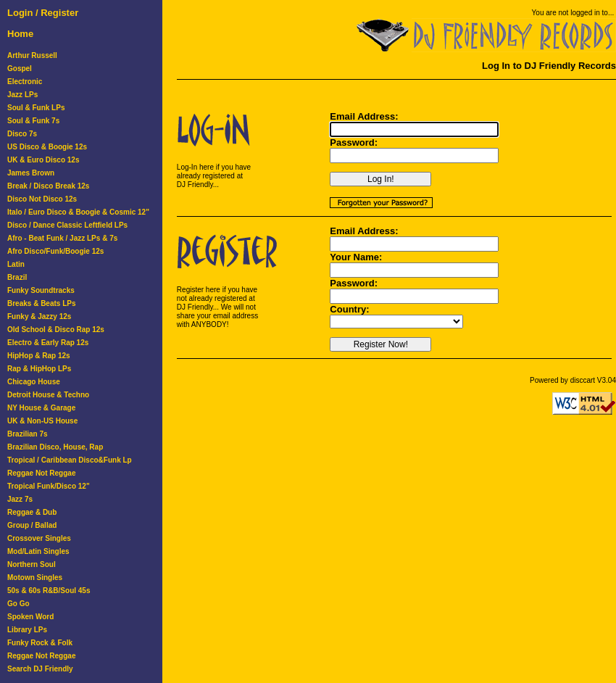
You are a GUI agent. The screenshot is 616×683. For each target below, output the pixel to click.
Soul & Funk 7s (33, 121)
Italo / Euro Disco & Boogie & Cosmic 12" (78, 212)
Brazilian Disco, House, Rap (55, 447)
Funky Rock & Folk (40, 643)
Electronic (25, 82)
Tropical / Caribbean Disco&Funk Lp (70, 460)
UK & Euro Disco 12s (43, 160)
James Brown (31, 173)
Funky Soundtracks (41, 290)
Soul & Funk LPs (36, 108)
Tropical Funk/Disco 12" (49, 486)
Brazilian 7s (28, 434)
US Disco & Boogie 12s (47, 147)
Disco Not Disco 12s (42, 199)
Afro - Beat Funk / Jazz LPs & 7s (62, 238)
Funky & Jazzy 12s (39, 316)
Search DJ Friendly (40, 669)
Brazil (17, 277)
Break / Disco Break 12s (48, 186)
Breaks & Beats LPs (42, 303)
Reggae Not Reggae (41, 473)
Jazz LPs (22, 95)
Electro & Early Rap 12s (48, 343)
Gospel (20, 69)
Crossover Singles (39, 538)
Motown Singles (35, 578)
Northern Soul (32, 564)
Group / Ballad (32, 525)
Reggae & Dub (32, 512)
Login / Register (43, 13)
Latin (16, 264)
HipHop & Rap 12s (39, 356)
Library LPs (27, 630)
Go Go (18, 604)
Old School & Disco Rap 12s (56, 330)
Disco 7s (22, 134)
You (538, 13)
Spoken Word (30, 617)
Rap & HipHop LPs (39, 369)
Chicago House (34, 382)
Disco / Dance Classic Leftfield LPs (67, 225)
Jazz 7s (20, 499)
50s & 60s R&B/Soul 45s (49, 591)
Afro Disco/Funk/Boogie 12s (55, 251)
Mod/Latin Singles (38, 551)
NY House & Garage (41, 408)
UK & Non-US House (42, 421)
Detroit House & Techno (48, 395)
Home (20, 34)
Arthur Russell (32, 55)
